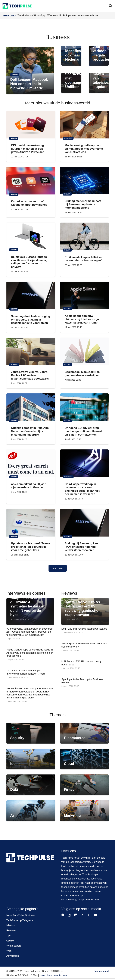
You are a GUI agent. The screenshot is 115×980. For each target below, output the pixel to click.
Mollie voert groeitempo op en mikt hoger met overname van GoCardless (84, 149)
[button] (111, 6)
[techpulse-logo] (17, 6)
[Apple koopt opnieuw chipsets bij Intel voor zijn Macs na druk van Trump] (84, 295)
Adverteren (13, 956)
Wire (9, 951)
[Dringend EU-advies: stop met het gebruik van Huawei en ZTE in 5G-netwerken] (84, 407)
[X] (88, 915)
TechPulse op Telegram (20, 920)
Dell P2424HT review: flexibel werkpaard (84, 629)
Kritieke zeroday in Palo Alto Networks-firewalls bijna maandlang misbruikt (30, 431)
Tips (9, 936)
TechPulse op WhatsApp (32, 15)
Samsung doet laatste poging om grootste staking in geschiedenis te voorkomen (30, 319)
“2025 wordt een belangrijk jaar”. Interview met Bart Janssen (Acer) (26, 672)
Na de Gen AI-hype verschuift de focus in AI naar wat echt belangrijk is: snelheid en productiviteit (30, 653)
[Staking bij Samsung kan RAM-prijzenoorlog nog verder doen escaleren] (84, 523)
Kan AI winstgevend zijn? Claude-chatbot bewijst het (29, 203)
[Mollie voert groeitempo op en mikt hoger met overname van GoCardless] (84, 125)
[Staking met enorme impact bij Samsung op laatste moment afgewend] (84, 181)
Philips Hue (70, 15)
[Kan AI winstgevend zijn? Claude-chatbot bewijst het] (31, 181)
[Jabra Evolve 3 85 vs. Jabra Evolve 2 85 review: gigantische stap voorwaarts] (31, 351)
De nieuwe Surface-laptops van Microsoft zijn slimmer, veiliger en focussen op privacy (29, 262)
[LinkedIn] (76, 915)
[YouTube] (95, 915)
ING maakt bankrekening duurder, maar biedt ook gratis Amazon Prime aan (28, 149)
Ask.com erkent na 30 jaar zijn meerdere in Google (28, 486)
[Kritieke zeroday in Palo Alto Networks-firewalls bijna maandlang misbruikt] (31, 407)
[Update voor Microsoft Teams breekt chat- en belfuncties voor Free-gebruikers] (31, 523)
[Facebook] (63, 915)
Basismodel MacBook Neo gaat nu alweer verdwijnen (82, 374)
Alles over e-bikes (88, 15)
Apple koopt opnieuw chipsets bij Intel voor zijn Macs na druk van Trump (82, 319)
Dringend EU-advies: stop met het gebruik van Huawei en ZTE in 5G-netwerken (83, 431)
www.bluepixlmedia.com (53, 975)
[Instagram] (69, 915)
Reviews (11, 930)
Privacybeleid (101, 971)
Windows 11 (55, 15)
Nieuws (11, 925)
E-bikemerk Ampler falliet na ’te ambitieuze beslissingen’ (83, 259)
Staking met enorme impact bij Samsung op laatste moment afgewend (83, 204)
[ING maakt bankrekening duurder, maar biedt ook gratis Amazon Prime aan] (31, 125)
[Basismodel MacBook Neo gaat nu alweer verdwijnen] (84, 351)
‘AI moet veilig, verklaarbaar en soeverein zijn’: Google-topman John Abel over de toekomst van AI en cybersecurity (30, 632)
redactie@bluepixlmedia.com (82, 900)
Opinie (10, 941)
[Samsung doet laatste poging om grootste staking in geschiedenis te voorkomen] (31, 296)
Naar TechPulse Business (21, 915)
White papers (14, 946)
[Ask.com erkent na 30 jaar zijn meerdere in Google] (31, 463)
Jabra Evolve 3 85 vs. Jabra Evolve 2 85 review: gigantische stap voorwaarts (30, 375)
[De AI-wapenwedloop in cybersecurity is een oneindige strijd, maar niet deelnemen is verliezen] (84, 463)
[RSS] (82, 915)
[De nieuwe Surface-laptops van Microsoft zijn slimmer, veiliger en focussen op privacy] (31, 236)
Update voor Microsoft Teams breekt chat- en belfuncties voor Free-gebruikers (30, 547)
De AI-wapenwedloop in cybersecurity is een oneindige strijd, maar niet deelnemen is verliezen (82, 489)
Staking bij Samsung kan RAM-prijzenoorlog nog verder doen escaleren (81, 547)
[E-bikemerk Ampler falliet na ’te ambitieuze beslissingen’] (84, 237)
